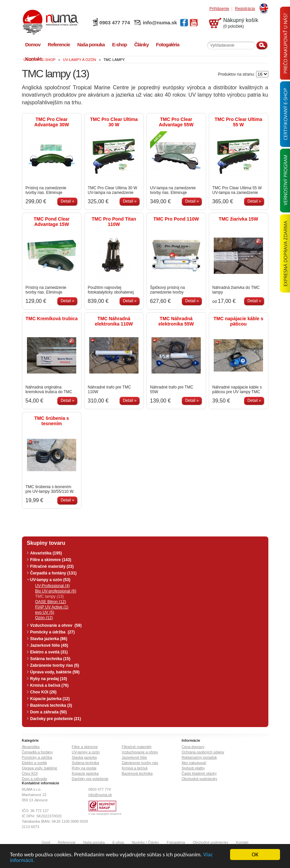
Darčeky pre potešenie (90, 779)
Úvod (46, 842)
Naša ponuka (94, 842)
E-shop (118, 842)
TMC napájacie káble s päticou (238, 321)
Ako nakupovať (194, 763)
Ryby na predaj (84, 768)
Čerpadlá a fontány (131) (53, 573)
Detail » (67, 201)
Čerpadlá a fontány (37, 752)
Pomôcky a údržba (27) (53, 632)
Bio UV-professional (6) (56, 591)
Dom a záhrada (34, 779)
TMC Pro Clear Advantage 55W (176, 122)
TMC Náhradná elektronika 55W (176, 321)
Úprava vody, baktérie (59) (55, 672)
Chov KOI (30, 773)
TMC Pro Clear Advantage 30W (52, 122)
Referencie (67, 842)
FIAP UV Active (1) (52, 607)
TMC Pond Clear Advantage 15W (52, 222)
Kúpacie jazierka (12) (50, 699)
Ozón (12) (44, 618)
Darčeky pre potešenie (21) (56, 719)
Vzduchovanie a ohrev (140, 752)
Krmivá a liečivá (135, 768)
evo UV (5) (45, 612)
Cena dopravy (193, 747)
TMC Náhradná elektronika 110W (114, 321)
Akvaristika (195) (46, 553)
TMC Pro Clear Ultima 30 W (114, 122)
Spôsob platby (193, 768)
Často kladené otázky (199, 773)
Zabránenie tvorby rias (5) (55, 665)
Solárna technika (86, 763)
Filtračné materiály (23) (52, 566)
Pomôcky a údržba (37, 757)
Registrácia (245, 9)
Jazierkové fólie (135, 757)
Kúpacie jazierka (85, 773)
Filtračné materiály (137, 747)
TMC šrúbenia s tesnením (52, 421)
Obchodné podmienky (200, 779)
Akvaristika (31, 747)
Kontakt (242, 842)
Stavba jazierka (84, 757)
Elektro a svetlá (34, 763)
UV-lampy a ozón (86, 752)
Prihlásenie (219, 9)
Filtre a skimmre (85, 747)
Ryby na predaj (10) (49, 679)
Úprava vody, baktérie (40, 768)
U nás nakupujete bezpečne (105, 814)
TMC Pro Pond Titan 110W (114, 222)
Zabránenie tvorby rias (140, 763)
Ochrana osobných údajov (203, 752)
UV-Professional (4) (53, 586)
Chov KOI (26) (43, 692)
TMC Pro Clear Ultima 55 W (238, 122)
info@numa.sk (160, 22)
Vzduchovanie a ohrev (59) (56, 625)
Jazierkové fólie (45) (49, 645)
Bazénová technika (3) (51, 705)
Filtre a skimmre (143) (51, 560)
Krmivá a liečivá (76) (49, 685)
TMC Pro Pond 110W (176, 219)
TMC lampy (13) (50, 596)
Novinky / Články (145, 842)
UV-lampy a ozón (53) (50, 580)
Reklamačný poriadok (199, 757)
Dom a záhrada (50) (49, 712)
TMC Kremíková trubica (52, 319)
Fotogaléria (176, 842)
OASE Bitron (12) (51, 602)
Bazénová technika (137, 773)
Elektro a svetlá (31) (49, 652)
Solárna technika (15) (50, 659)
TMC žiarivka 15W (238, 219)
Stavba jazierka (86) (49, 639)
